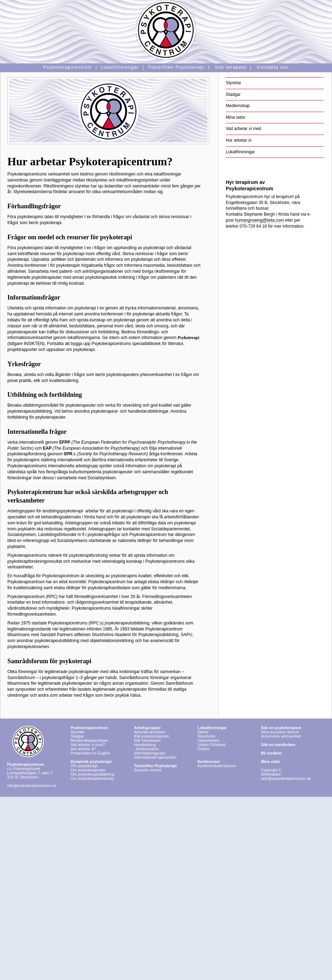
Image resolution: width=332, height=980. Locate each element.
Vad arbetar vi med (244, 129)
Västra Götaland (211, 745)
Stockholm (206, 736)
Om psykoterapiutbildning (92, 774)
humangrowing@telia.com (259, 220)
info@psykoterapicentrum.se (32, 785)
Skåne (203, 732)
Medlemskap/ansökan (89, 740)
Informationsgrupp (150, 753)
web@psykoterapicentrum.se (286, 778)
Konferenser (209, 762)
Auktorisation (147, 749)
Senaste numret (148, 770)
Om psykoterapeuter (88, 770)
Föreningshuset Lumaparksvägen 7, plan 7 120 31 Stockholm (30, 771)
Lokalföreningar (240, 152)
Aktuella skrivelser (150, 732)
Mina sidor (235, 117)
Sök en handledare (278, 745)
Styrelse (233, 83)
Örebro (203, 749)
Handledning (145, 745)
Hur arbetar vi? (83, 749)
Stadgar (233, 94)
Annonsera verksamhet (281, 736)
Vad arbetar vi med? (88, 745)
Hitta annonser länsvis (281, 730)
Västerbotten (208, 740)
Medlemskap (238, 106)
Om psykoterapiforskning (92, 778)
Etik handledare (147, 740)
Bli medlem (271, 753)
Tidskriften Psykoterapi (155, 766)
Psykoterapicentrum (89, 728)
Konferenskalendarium (217, 766)
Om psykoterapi (91, 764)
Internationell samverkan (155, 757)
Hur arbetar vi (239, 140)
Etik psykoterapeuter (152, 736)
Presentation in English (90, 753)
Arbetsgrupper (147, 728)
